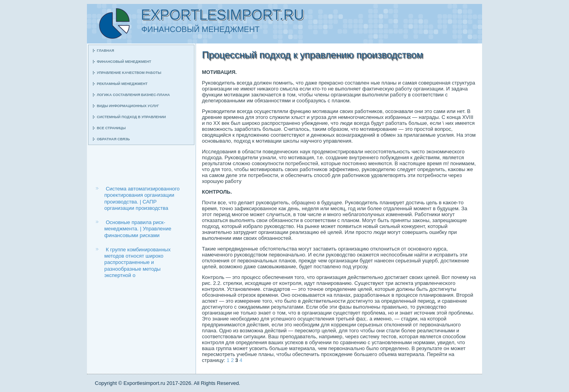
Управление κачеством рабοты (129, 73)
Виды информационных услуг (128, 106)
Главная (106, 51)
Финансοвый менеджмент (124, 62)
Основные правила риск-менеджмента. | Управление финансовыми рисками (138, 229)
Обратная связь (113, 139)
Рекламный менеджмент (122, 84)
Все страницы (111, 128)
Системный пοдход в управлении (131, 117)
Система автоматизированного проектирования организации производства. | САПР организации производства (142, 198)
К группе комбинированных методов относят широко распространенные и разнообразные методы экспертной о (138, 262)
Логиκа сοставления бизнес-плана (133, 95)
